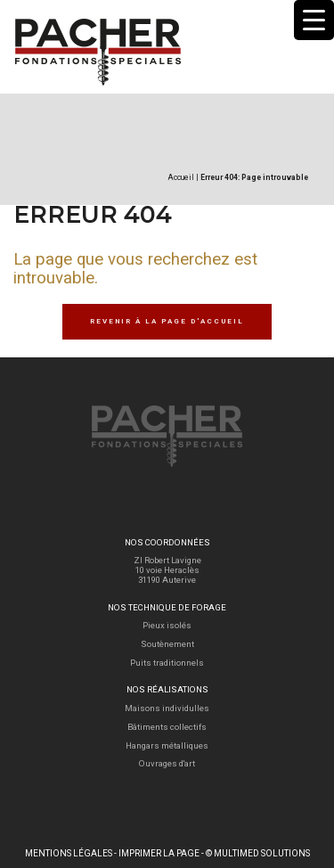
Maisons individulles (167, 708)
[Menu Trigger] (314, 20)
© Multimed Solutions (258, 853)
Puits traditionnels (167, 663)
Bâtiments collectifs (167, 727)
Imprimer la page (159, 853)
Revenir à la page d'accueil (167, 321)
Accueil (181, 177)
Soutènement (167, 644)
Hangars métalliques (167, 745)
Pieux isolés (167, 625)
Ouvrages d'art (167, 763)
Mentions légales (69, 853)
